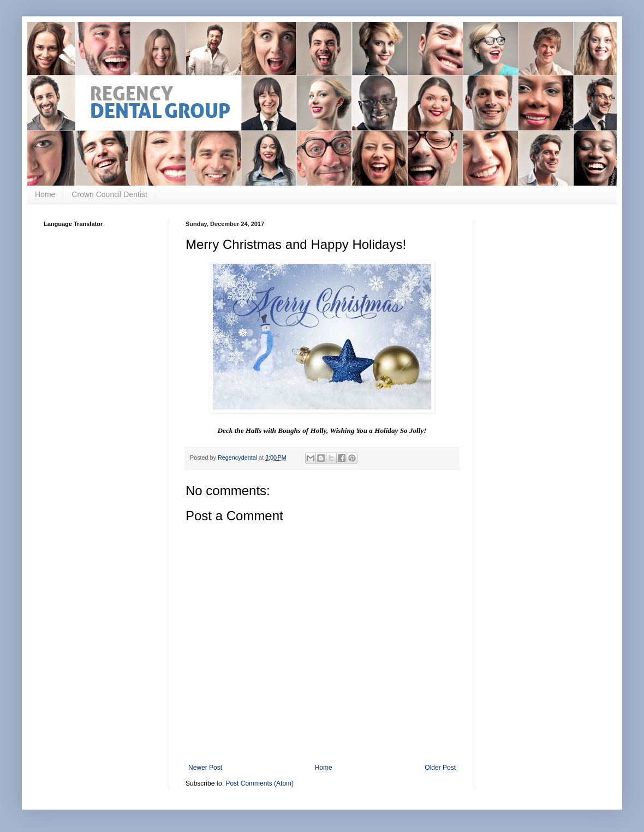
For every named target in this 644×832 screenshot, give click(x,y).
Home (45, 194)
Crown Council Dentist (109, 194)
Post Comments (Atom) (260, 783)
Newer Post (205, 768)
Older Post (440, 768)
